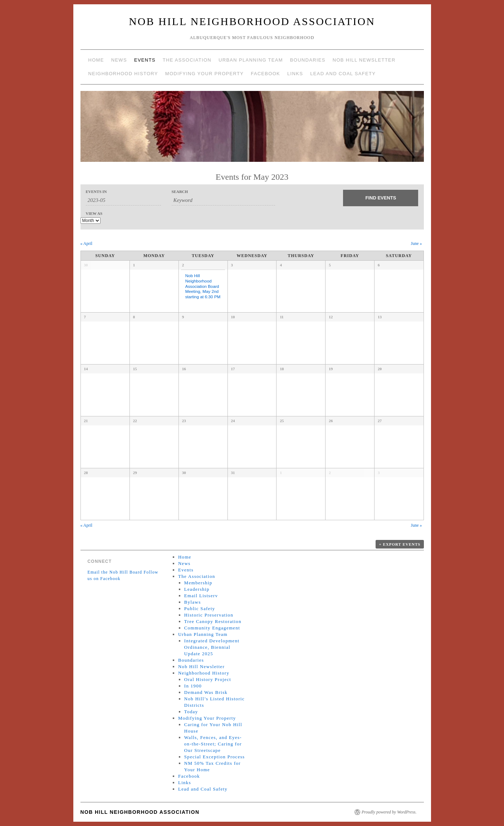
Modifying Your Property (204, 74)
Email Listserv (201, 596)
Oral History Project (208, 679)
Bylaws (193, 602)
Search (180, 192)
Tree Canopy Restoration (213, 621)
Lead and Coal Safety (343, 74)
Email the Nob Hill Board (115, 572)
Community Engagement (212, 628)
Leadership (197, 589)
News (119, 60)
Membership (198, 583)
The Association (187, 60)
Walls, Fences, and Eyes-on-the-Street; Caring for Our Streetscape (213, 744)
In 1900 (193, 686)
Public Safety (200, 608)
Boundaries (308, 60)
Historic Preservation (209, 615)
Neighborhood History (123, 74)
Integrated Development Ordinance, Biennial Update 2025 (212, 647)
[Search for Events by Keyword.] (224, 201)
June (417, 243)
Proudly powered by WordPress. (389, 812)
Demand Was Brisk (206, 692)
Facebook (265, 74)
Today (191, 712)
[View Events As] (90, 221)
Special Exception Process (215, 757)
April (87, 243)
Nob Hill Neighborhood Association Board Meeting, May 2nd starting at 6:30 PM (203, 286)
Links (295, 74)
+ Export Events (400, 544)
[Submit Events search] (381, 198)
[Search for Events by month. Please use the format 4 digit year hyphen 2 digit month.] (123, 201)
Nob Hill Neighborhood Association (252, 21)
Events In (96, 192)
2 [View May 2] (183, 265)
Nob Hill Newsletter (364, 60)
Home (96, 60)
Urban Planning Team (251, 60)
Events (145, 60)
